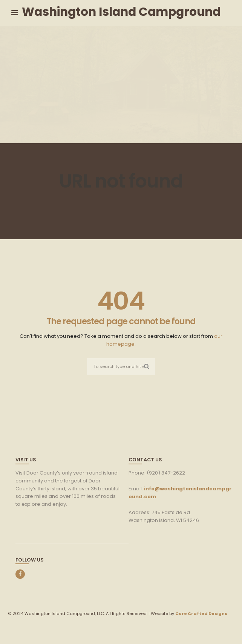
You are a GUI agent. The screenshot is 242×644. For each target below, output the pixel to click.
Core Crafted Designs (201, 613)
